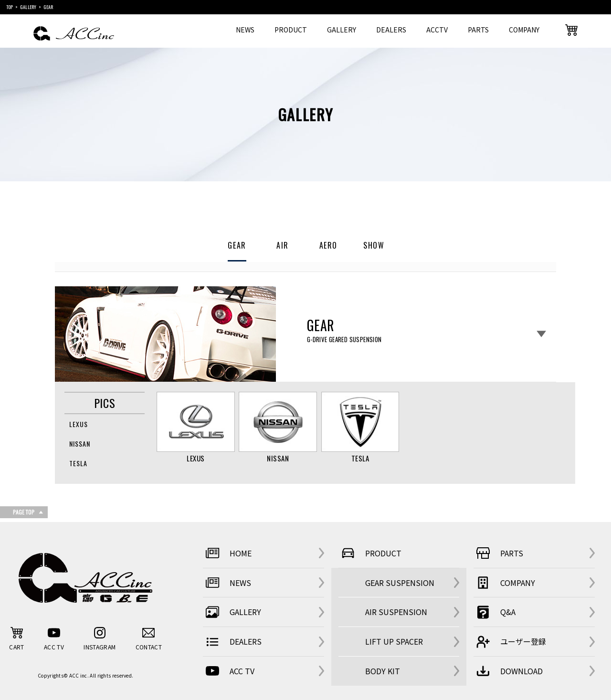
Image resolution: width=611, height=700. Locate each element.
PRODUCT (291, 30)
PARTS (478, 30)
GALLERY (342, 30)
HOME (227, 553)
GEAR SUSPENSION (400, 583)
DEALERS (391, 30)
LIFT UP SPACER (394, 641)
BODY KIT (383, 671)
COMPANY (524, 30)
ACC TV (229, 671)
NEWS (245, 30)
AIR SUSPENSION (396, 612)
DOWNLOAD (508, 671)
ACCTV (437, 30)
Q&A (495, 612)
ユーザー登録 (510, 642)
